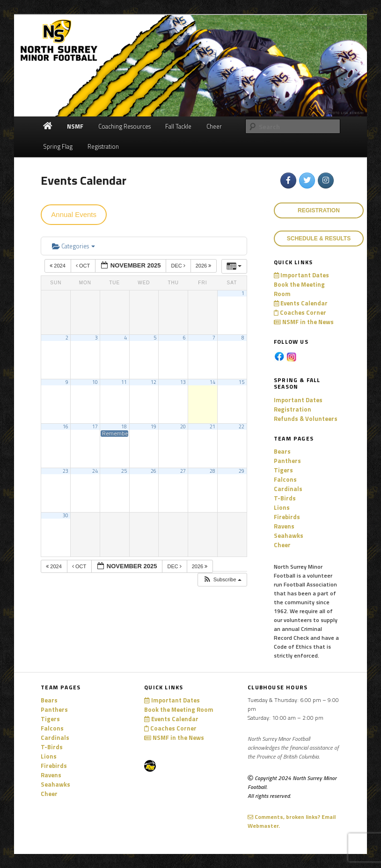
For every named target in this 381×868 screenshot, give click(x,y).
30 (66, 515)
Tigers (283, 470)
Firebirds (287, 517)
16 (66, 427)
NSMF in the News (304, 322)
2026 (204, 266)
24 (95, 471)
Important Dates (301, 275)
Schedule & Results (319, 239)
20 (183, 427)
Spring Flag (58, 146)
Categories (73, 246)
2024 (58, 266)
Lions (282, 507)
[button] (222, 580)
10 (95, 382)
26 (154, 471)
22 (242, 427)
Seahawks (289, 535)
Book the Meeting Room (179, 709)
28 (212, 471)
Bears (282, 451)
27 (183, 471)
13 (183, 382)
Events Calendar (301, 303)
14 (212, 382)
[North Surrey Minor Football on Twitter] (307, 181)
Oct (84, 266)
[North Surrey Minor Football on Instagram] (326, 181)
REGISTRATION (319, 210)
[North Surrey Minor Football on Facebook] (288, 181)
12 (154, 382)
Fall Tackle (178, 126)
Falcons (285, 479)
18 (124, 427)
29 (242, 471)
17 (95, 427)
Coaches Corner (300, 312)
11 (124, 382)
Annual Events (74, 214)
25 (124, 471)
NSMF (75, 126)
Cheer (214, 126)
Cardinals (288, 489)
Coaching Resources (125, 126)
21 (212, 427)
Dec (179, 266)
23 (66, 471)
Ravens (284, 526)
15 (242, 382)
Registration (103, 146)
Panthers (287, 461)
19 (154, 427)
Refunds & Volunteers (306, 419)
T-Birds (285, 498)
